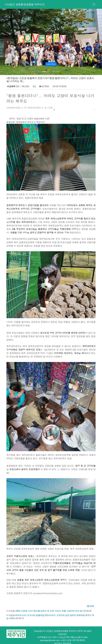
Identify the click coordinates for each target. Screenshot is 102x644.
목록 (91, 602)
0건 (34, 86)
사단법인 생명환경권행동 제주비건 (25, 4)
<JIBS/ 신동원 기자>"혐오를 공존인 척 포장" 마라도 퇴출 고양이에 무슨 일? (49, 607)
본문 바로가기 (0, 0)
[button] (8, 42)
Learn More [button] (51, 64)
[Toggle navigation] (94, 4)
